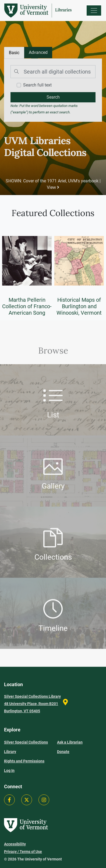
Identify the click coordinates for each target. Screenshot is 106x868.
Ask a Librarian (70, 742)
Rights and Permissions (24, 761)
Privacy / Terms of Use (23, 852)
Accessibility (15, 844)
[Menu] (94, 11)
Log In (9, 770)
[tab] (38, 53)
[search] (53, 97)
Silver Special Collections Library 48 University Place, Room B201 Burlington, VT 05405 (32, 704)
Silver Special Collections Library (26, 747)
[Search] (53, 72)
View (53, 187)
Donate (63, 752)
